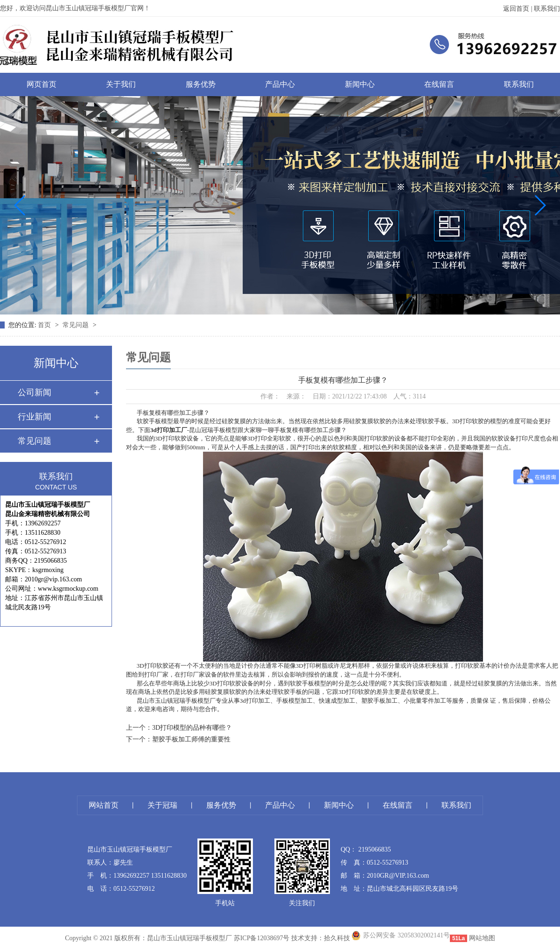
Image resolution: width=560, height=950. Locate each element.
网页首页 (42, 84)
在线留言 (439, 84)
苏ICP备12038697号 (262, 938)
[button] (20, 205)
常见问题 (77, 325)
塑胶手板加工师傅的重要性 (191, 739)
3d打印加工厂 (169, 430)
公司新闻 (35, 392)
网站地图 (482, 938)
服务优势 (201, 84)
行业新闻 (35, 417)
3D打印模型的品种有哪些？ (192, 728)
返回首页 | (518, 9)
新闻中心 (360, 84)
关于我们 (121, 84)
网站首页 (104, 805)
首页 (45, 325)
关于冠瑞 (162, 805)
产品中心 (280, 84)
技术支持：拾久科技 (321, 938)
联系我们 (547, 9)
